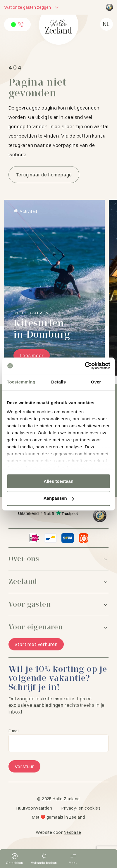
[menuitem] (106, 24)
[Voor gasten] (59, 604)
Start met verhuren (36, 644)
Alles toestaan (58, 481)
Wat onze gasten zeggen (27, 7)
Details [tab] (58, 382)
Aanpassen (59, 498)
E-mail (14, 731)
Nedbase (73, 832)
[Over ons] (59, 559)
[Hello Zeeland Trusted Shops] (109, 7)
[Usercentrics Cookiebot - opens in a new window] (85, 366)
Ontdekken (14, 863)
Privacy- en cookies (81, 808)
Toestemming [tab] (21, 382)
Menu (73, 863)
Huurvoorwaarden (34, 808)
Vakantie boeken (44, 863)
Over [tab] (96, 382)
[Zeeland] (59, 582)
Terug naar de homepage (44, 175)
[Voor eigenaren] (59, 627)
